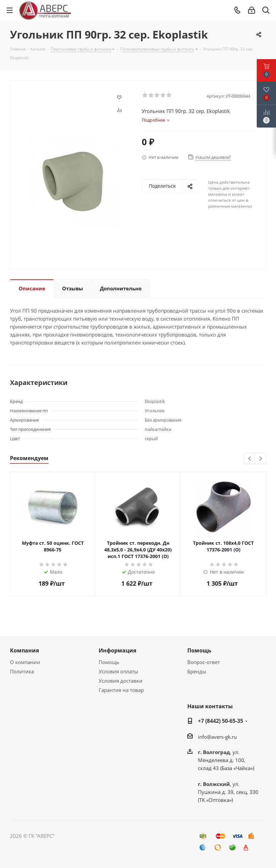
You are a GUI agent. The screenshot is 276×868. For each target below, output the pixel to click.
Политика (22, 671)
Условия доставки (121, 681)
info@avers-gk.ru (217, 737)
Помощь (109, 662)
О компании (25, 662)
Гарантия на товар (121, 690)
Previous (250, 459)
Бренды (197, 671)
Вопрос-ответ (204, 662)
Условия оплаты (118, 671)
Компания (24, 650)
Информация (117, 650)
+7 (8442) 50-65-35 (221, 721)
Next (261, 459)
